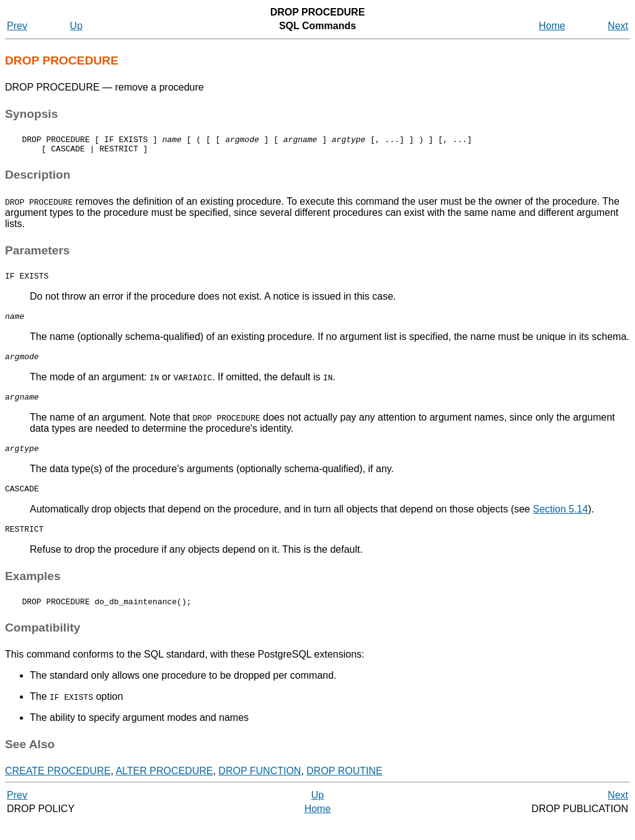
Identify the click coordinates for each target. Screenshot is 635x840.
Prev (17, 26)
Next (618, 26)
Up (76, 26)
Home (552, 26)
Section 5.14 (560, 524)
